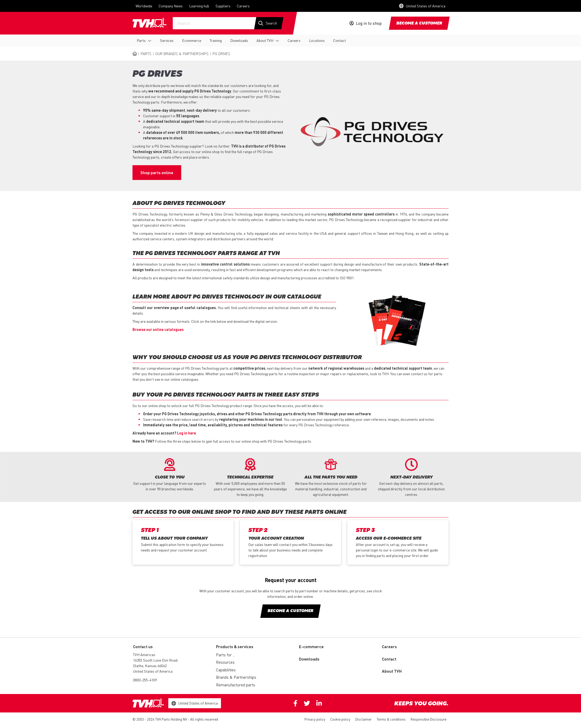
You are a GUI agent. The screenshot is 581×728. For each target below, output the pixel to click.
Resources (225, 662)
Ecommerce (192, 40)
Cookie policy (340, 719)
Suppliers (223, 6)
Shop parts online (157, 173)
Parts (141, 40)
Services (167, 40)
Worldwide (144, 6)
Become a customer (419, 23)
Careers (243, 6)
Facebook (295, 703)
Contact (339, 40)
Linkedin (319, 703)
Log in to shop (369, 23)
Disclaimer (363, 719)
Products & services (235, 647)
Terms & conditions (391, 719)
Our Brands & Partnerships (182, 53)
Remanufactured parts (236, 685)
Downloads (239, 40)
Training (216, 40)
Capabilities (226, 670)
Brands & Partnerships (236, 677)
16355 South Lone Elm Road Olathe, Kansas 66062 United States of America (155, 666)
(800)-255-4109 (145, 680)
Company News (171, 6)
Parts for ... (226, 655)
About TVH (265, 40)
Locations (317, 40)
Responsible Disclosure (429, 719)
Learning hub (199, 6)
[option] (170, 475)
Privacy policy (315, 719)
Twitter (307, 703)
